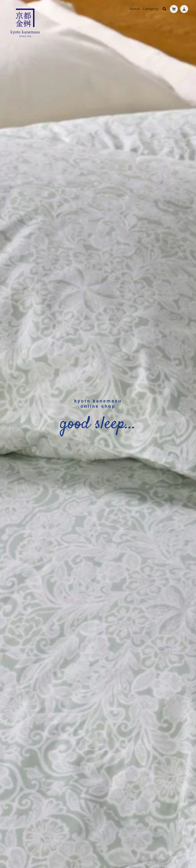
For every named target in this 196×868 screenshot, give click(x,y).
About (135, 9)
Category (151, 9)
